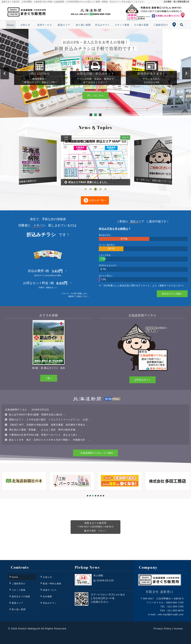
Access (178, 628)
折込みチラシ (103, 25)
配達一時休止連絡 (52, 584)
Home (11, 25)
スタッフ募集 (122, 25)
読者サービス (45, 25)
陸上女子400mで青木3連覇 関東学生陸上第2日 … (37, 415)
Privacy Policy (162, 628)
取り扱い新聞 (83, 25)
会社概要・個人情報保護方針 (176, 2)
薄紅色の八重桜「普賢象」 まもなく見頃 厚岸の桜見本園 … (44, 430)
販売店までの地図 (21, 596)
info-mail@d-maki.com (171, 614)
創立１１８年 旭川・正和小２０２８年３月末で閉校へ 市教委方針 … (50, 440)
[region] (95, 73)
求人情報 (98, 585)
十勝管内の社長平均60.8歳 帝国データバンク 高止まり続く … (45, 435)
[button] (5, 73)
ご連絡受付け (161, 25)
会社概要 (47, 596)
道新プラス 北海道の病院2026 (83, 182)
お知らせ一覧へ (95, 200)
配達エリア (64, 25)
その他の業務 (141, 25)
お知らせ (25, 25)
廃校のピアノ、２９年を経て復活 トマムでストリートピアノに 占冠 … (50, 420)
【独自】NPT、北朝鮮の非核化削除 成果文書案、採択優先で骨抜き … (49, 425)
